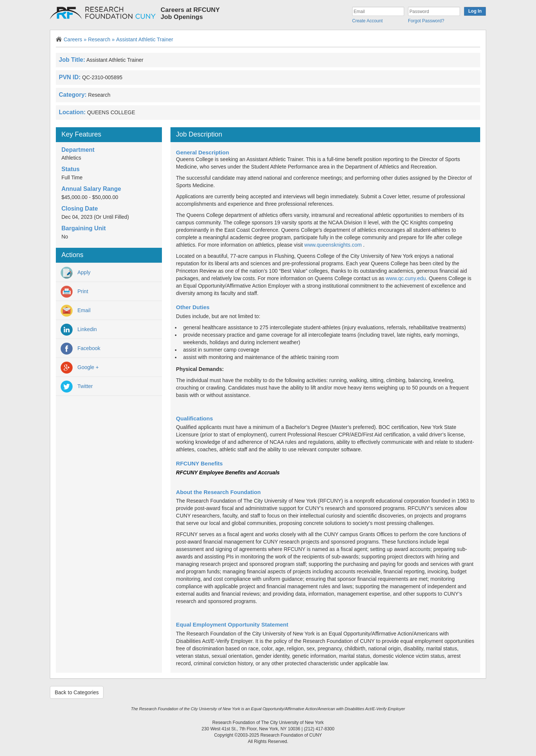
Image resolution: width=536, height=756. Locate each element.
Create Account (367, 21)
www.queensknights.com (333, 245)
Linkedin (79, 330)
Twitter (77, 387)
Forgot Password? (426, 21)
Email (76, 311)
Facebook (80, 349)
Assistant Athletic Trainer (145, 39)
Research (101, 39)
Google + (80, 368)
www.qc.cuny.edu (406, 278)
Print (74, 292)
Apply (76, 273)
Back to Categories (77, 692)
